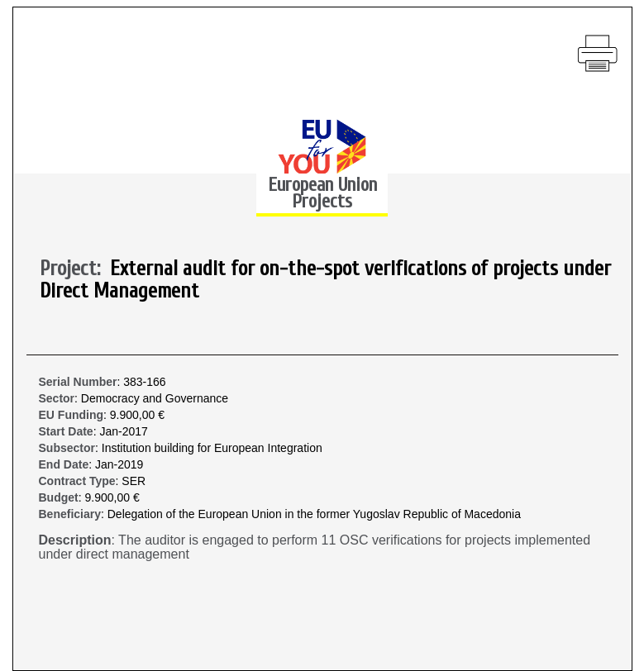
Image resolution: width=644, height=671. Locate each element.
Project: (75, 269)
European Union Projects (322, 193)
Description (75, 540)
